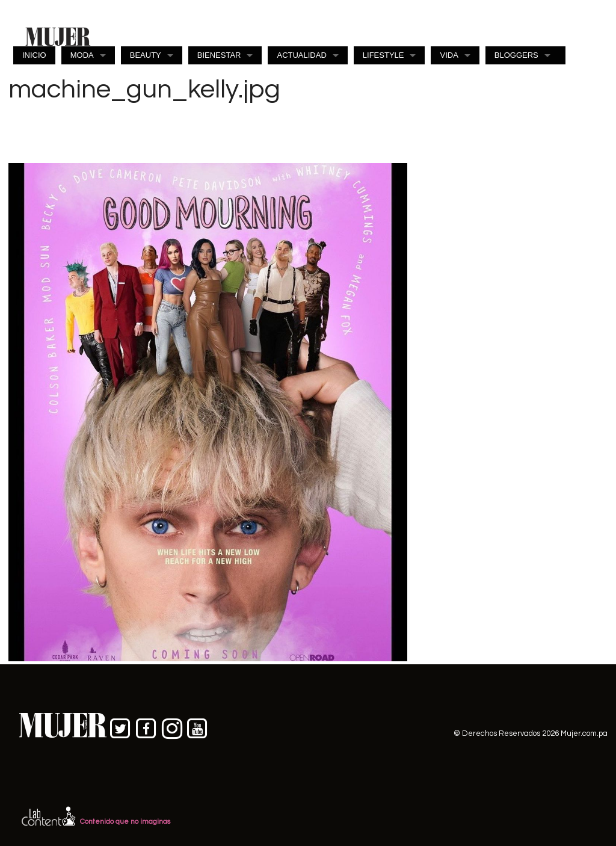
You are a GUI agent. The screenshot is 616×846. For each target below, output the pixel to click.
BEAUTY (146, 55)
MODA (82, 55)
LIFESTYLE (383, 55)
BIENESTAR (219, 55)
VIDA (449, 55)
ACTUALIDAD (301, 55)
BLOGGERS (516, 55)
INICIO (34, 55)
